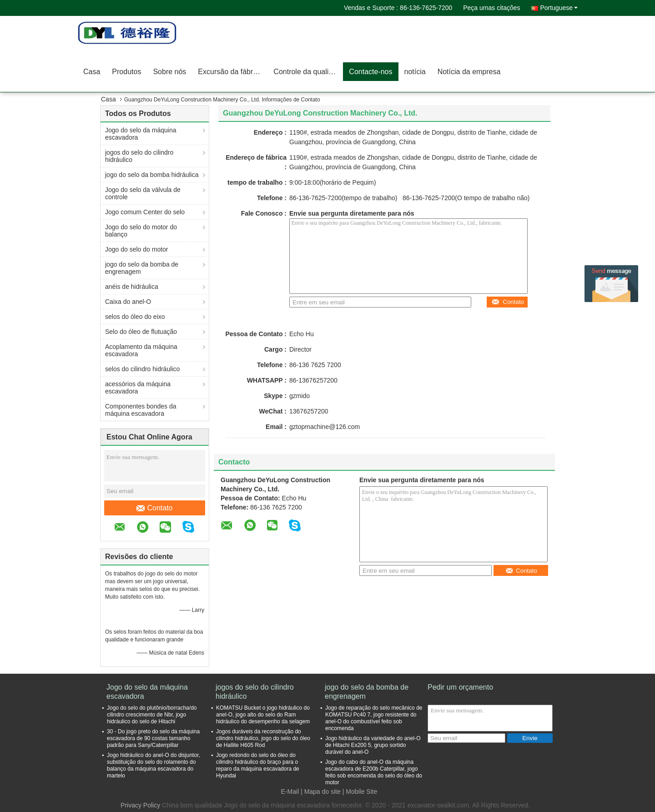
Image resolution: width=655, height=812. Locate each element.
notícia (415, 72)
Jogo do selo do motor (137, 249)
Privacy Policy (140, 805)
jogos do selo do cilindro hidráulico (139, 156)
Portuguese (559, 8)
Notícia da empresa (469, 72)
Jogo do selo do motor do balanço (141, 231)
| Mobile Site (360, 792)
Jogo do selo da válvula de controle (143, 193)
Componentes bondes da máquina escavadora (141, 410)
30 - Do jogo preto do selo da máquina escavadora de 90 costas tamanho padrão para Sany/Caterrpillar (153, 738)
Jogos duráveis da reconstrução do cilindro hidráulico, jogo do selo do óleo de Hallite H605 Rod (263, 738)
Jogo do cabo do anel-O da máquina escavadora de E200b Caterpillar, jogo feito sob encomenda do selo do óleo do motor (374, 772)
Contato (154, 508)
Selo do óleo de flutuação (141, 332)
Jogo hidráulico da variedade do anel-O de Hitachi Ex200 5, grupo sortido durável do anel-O (373, 745)
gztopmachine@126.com (325, 427)
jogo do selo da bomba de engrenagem (142, 268)
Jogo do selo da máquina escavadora (141, 134)
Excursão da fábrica (230, 72)
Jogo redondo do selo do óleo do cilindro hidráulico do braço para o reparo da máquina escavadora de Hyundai (258, 765)
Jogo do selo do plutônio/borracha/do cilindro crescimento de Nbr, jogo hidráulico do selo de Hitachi (152, 715)
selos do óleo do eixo (135, 317)
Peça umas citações (491, 8)
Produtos (126, 72)
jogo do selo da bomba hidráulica (152, 175)
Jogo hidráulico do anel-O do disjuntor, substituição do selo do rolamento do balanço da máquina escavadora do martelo (154, 765)
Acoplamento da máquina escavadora (141, 350)
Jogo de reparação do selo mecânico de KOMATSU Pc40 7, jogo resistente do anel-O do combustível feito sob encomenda (374, 718)
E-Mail (290, 792)
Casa (92, 72)
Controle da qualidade (308, 72)
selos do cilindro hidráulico (142, 369)
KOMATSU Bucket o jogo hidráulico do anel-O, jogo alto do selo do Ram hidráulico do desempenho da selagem (263, 715)
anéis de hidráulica (132, 287)
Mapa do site (322, 792)
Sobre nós (169, 72)
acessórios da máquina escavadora (138, 388)
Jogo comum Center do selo (145, 212)
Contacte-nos (370, 72)
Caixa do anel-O (128, 302)
